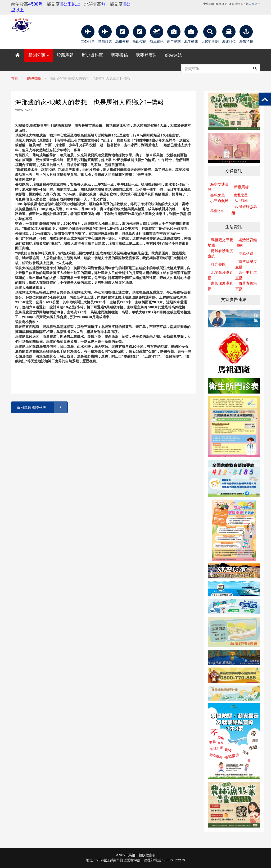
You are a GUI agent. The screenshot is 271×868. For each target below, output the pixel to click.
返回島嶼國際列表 (42, 407)
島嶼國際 (34, 78)
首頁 (15, 78)
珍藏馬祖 (65, 55)
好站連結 (173, 55)
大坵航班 (241, 201)
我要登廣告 (146, 55)
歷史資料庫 (92, 55)
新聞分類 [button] (39, 55)
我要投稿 (119, 55)
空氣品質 (246, 253)
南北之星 (241, 195)
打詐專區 (218, 264)
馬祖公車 (217, 211)
